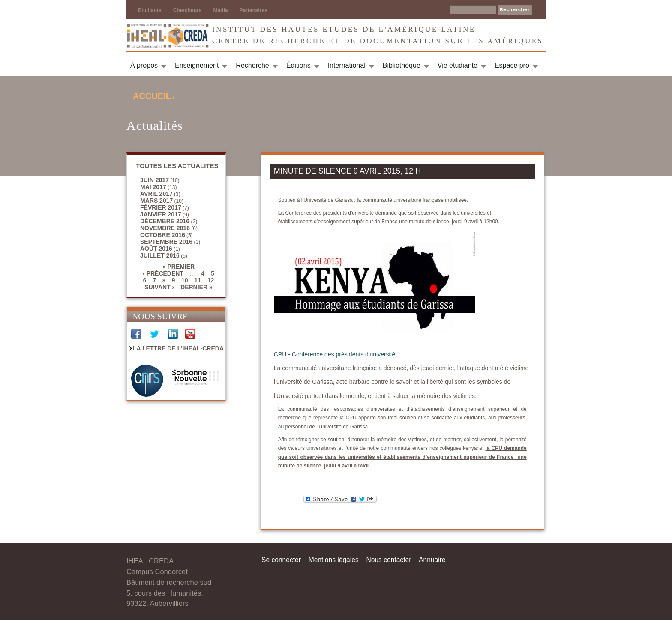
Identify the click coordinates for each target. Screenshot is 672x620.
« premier (178, 267)
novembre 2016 (165, 228)
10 (185, 280)
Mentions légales (334, 560)
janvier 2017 (161, 214)
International (347, 65)
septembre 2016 (166, 242)
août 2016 (156, 249)
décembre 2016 (165, 221)
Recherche (252, 65)
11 (198, 280)
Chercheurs (187, 10)
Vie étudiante (457, 65)
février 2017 (161, 207)
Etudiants (150, 10)
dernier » (196, 287)
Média (220, 10)
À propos (144, 65)
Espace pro (512, 65)
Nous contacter (388, 560)
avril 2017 (156, 194)
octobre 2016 (163, 235)
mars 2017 (156, 201)
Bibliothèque (402, 65)
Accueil (152, 96)
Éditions (298, 65)
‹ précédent (163, 273)
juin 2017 (154, 180)
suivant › (159, 287)
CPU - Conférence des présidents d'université (335, 354)
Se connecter (281, 560)
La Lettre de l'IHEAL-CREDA (178, 348)
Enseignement (197, 65)
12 (211, 280)
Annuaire (432, 560)
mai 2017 (153, 187)
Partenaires (253, 10)
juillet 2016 (160, 255)
